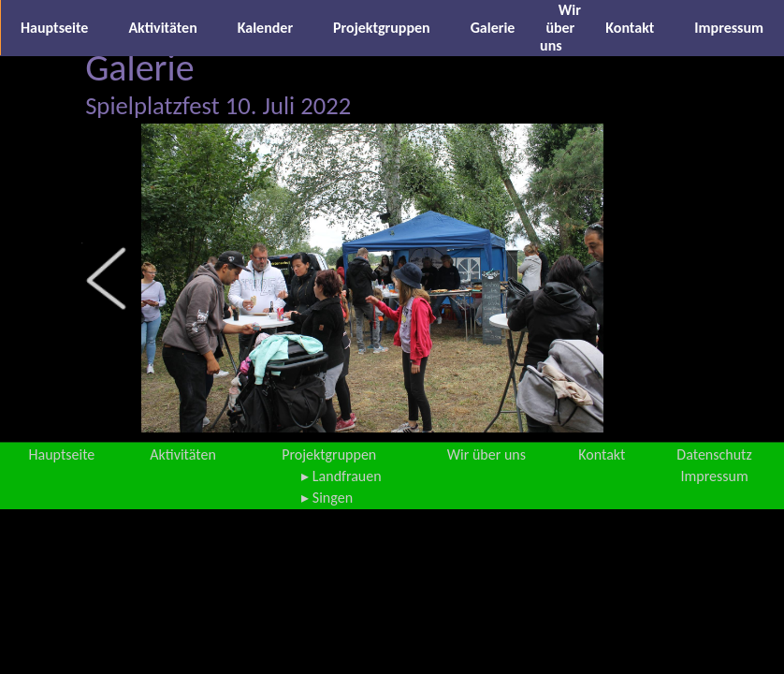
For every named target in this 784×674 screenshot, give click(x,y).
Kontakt (630, 28)
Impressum (729, 28)
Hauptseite (54, 28)
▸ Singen (327, 498)
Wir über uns (560, 28)
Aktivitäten (162, 28)
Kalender (265, 28)
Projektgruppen (382, 28)
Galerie (493, 28)
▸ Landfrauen (341, 476)
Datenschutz (714, 454)
